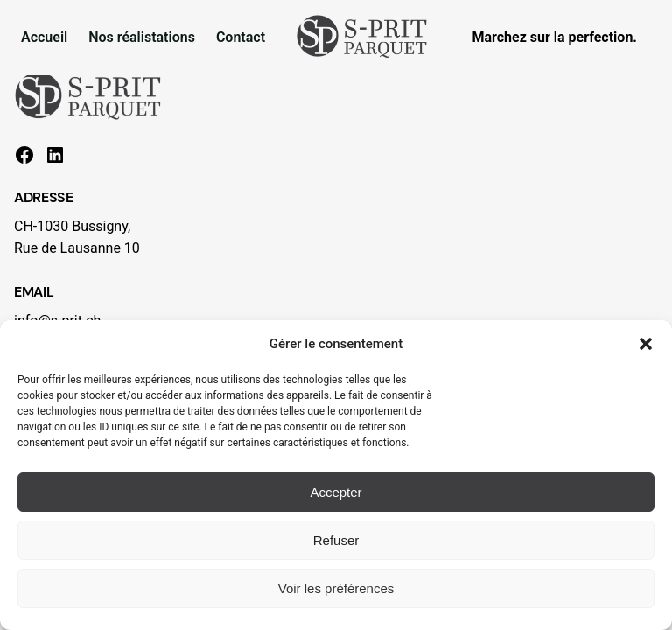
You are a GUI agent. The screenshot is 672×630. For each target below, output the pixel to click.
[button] (646, 344)
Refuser (336, 540)
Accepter (336, 492)
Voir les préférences (336, 588)
